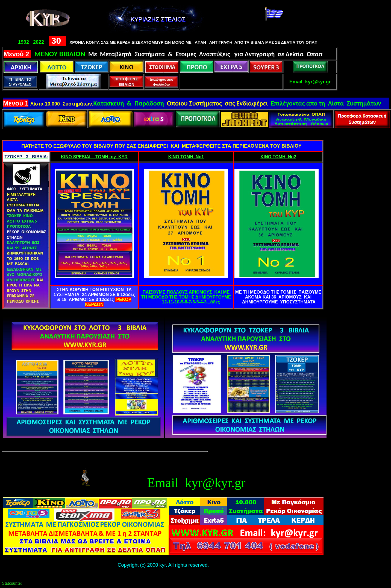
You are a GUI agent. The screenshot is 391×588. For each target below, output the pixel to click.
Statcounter (12, 583)
